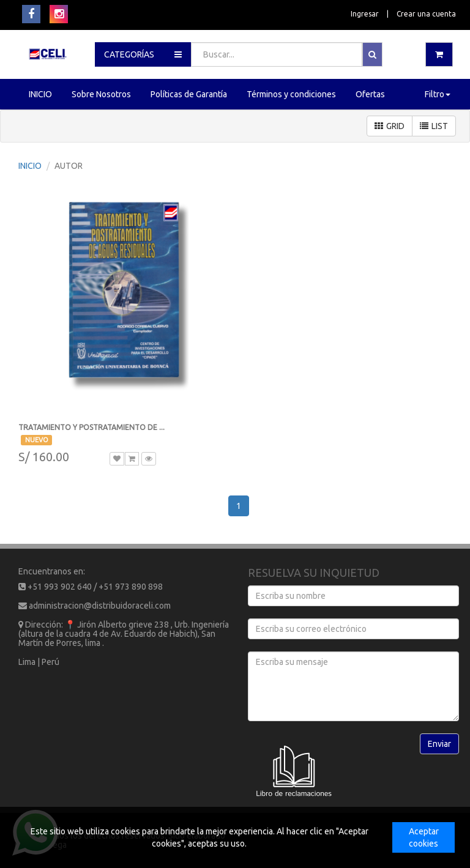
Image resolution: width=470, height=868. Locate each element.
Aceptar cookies (424, 837)
